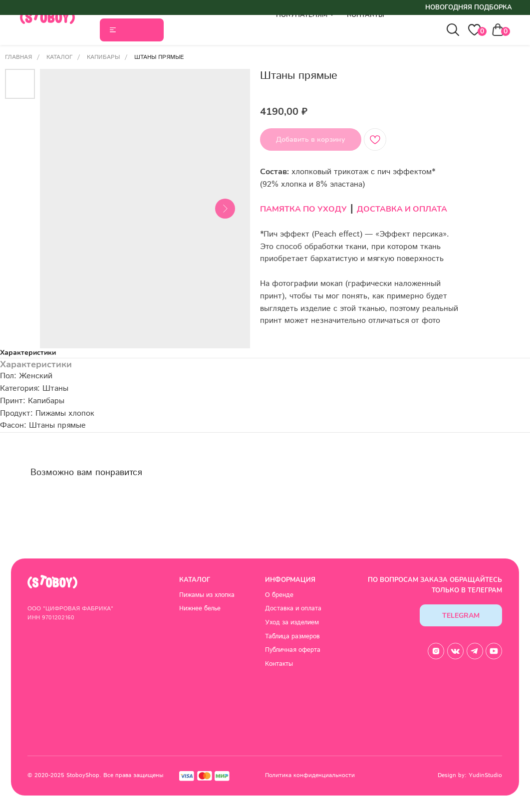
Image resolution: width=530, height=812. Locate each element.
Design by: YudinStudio (470, 775)
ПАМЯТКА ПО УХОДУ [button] (303, 209)
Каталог (59, 57)
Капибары (103, 57)
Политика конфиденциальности (310, 775)
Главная (18, 57)
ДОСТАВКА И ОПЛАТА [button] (402, 209)
